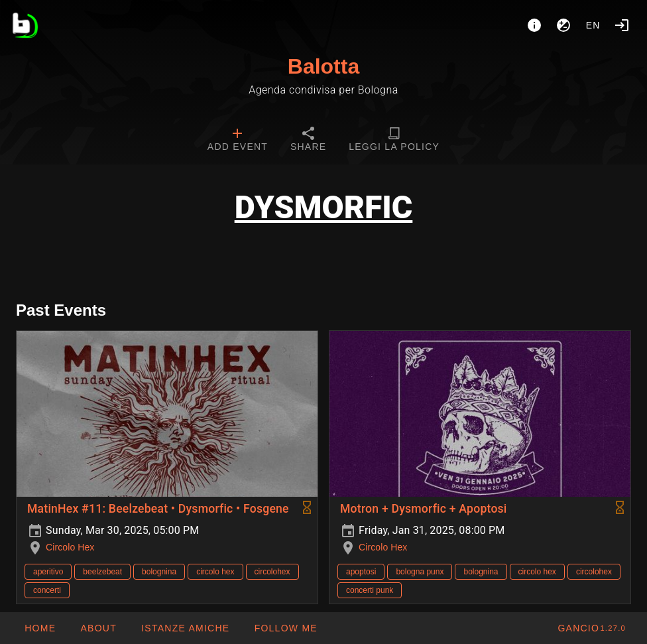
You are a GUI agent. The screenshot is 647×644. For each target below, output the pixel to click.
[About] (534, 25)
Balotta (323, 66)
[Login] (622, 25)
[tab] (238, 141)
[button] (185, 628)
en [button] (593, 25)
